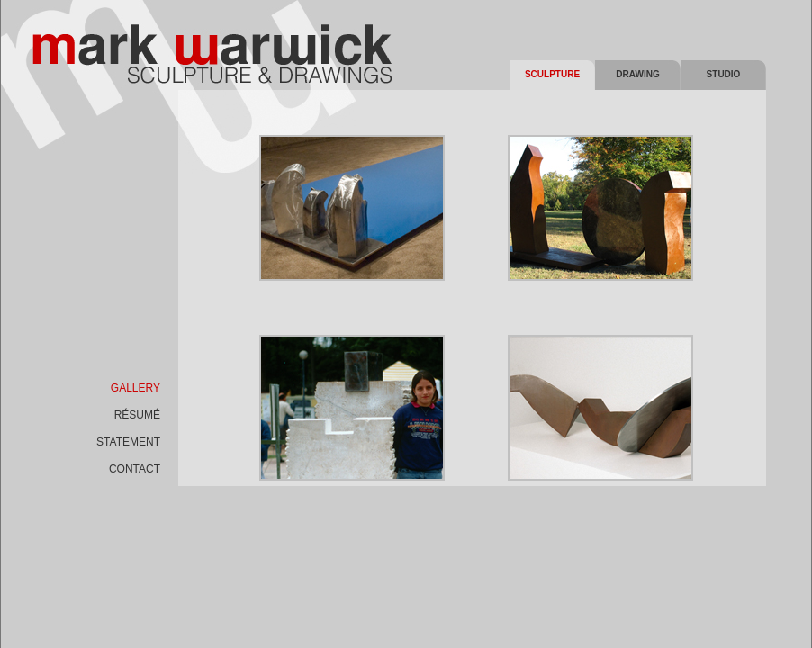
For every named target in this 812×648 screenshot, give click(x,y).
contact (135, 469)
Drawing (637, 74)
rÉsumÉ (137, 415)
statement (128, 442)
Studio (724, 74)
